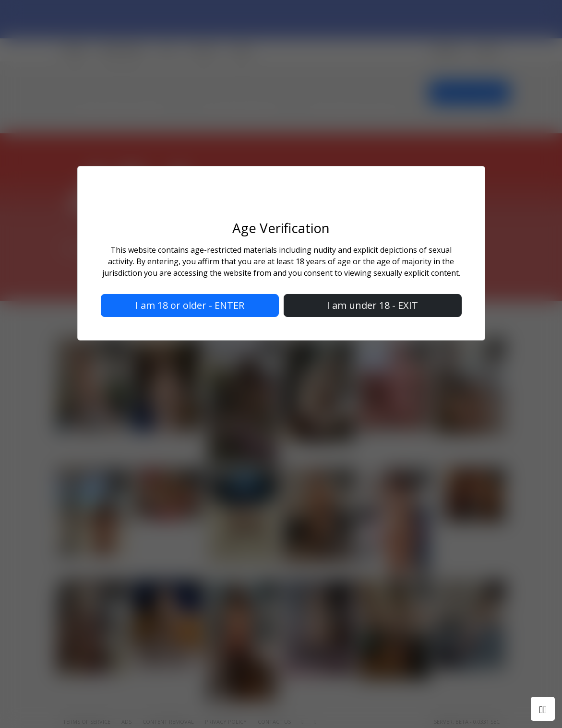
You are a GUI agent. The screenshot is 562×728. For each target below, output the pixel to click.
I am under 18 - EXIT (372, 305)
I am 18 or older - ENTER (190, 305)
